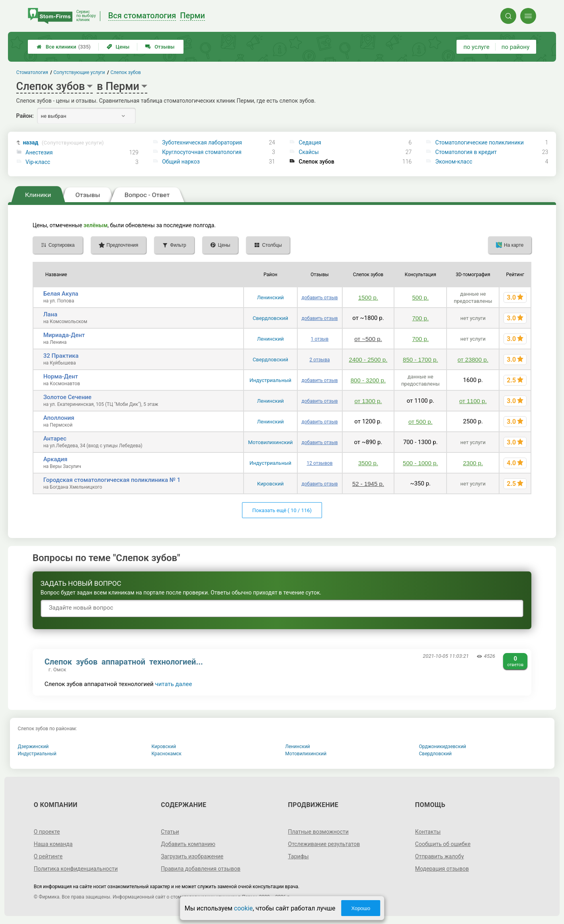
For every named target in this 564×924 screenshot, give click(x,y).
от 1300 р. (368, 401)
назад (63, 143)
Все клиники (64, 47)
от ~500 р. (368, 339)
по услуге (476, 47)
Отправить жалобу (440, 856)
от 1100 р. (473, 401)
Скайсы (309, 152)
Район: (25, 116)
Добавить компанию (188, 844)
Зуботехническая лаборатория (202, 142)
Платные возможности (318, 832)
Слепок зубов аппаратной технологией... (124, 662)
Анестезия (39, 152)
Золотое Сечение (67, 397)
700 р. (420, 318)
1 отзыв (320, 339)
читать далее (174, 684)
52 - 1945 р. (368, 484)
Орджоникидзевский (443, 747)
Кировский (270, 484)
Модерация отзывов (442, 869)
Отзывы (160, 47)
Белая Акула (61, 294)
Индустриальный (270, 380)
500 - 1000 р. (420, 463)
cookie (243, 908)
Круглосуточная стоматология (202, 152)
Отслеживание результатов (324, 844)
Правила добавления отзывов (201, 869)
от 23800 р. (473, 360)
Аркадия (56, 459)
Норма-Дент (61, 376)
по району (515, 47)
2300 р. (473, 463)
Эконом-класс (454, 162)
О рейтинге (48, 856)
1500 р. (368, 297)
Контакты (428, 832)
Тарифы (299, 856)
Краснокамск (167, 754)
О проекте (47, 832)
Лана (50, 314)
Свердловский (270, 318)
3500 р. (368, 463)
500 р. (420, 297)
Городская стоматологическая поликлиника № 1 (112, 480)
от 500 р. (421, 422)
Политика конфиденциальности (76, 869)
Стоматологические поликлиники (480, 142)
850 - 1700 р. (420, 360)
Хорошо (361, 908)
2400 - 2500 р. (368, 360)
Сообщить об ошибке (443, 844)
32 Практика (61, 356)
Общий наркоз (181, 162)
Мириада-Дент (64, 335)
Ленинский (270, 297)
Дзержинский (33, 747)
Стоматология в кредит (466, 152)
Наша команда (53, 844)
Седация (310, 142)
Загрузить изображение (192, 856)
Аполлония (59, 418)
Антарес (55, 439)
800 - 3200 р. (368, 380)
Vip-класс (38, 162)
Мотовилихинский (270, 442)
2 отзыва (320, 360)
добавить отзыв (320, 298)
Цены (118, 47)
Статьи (170, 832)
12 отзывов (320, 463)
